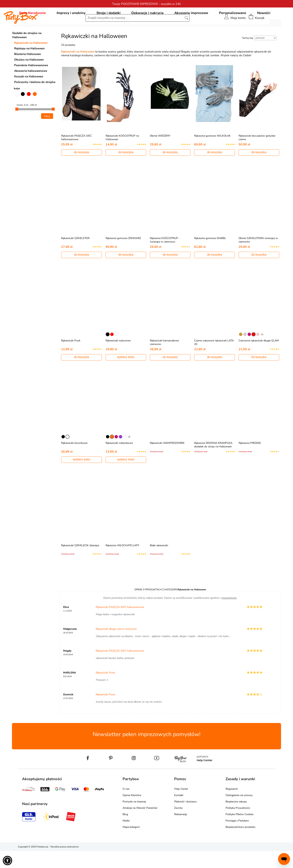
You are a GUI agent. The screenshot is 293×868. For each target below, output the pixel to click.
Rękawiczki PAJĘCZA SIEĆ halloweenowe (76, 155)
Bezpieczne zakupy (236, 819)
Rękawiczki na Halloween (31, 60)
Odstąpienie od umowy (239, 812)
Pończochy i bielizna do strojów (35, 99)
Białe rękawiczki (159, 562)
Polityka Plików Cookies (240, 831)
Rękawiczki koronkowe (74, 460)
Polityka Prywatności (238, 825)
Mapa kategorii (131, 844)
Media (126, 838)
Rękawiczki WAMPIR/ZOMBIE (167, 460)
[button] (7, 861)
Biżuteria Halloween (28, 71)
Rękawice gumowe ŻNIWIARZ (123, 255)
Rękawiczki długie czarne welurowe (116, 646)
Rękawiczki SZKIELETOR (75, 255)
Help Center (181, 806)
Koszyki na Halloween (29, 93)
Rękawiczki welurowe (118, 358)
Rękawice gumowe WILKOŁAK (212, 153)
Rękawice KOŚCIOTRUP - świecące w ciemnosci (165, 257)
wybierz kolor (126, 374)
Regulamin (232, 806)
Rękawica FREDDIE (250, 460)
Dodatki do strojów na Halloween (27, 52)
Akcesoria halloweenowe (31, 88)
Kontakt (179, 812)
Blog (125, 831)
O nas (126, 806)
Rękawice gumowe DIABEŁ (210, 255)
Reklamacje (181, 831)
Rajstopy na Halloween (29, 65)
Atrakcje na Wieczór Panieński (140, 825)
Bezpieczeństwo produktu (240, 844)
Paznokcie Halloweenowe (31, 82)
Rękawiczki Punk (71, 358)
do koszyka (81, 169)
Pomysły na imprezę (134, 819)
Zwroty (178, 825)
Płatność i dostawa (185, 819)
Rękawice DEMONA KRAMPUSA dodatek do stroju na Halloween (213, 462)
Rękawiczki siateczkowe (119, 460)
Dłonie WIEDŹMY (160, 153)
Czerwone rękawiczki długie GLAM (259, 358)
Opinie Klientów (132, 812)
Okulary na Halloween (29, 77)
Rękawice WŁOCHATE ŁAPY (122, 562)
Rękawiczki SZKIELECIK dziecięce (80, 562)
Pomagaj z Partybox (237, 838)
